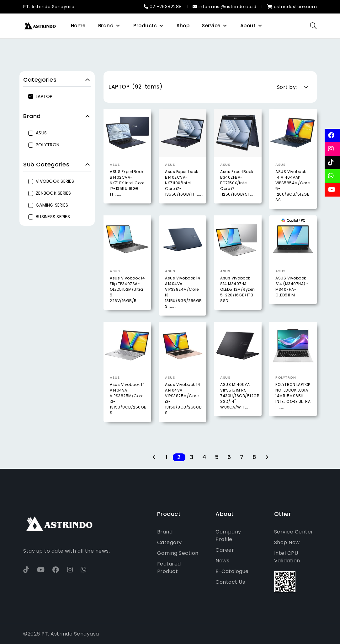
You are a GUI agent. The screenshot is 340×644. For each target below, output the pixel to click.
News (222, 561)
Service (211, 26)
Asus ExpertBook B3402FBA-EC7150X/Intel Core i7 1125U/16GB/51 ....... (239, 183)
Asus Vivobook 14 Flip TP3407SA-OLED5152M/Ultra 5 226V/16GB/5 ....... (128, 304)
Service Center (294, 532)
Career (225, 550)
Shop (183, 26)
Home (78, 26)
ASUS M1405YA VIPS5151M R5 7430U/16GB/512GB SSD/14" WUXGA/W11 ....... (240, 410)
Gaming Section (178, 553)
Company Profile (228, 536)
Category (170, 542)
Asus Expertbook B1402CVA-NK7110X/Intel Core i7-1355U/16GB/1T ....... (184, 183)
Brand (106, 26)
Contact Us (230, 582)
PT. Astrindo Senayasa (49, 7)
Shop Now (287, 542)
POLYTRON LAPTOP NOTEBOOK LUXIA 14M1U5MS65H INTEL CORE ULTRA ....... (293, 410)
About (248, 26)
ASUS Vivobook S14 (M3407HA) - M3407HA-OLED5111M (292, 301)
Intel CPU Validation (287, 557)
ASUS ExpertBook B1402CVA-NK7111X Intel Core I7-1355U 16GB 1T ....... (127, 183)
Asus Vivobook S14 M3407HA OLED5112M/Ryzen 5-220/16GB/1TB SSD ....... (238, 304)
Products (145, 26)
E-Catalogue (232, 571)
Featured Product (169, 568)
